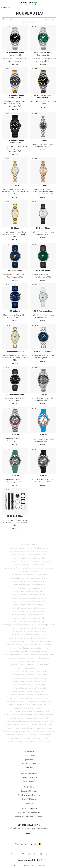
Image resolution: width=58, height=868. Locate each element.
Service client (29, 787)
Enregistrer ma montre (29, 791)
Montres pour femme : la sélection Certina (22, 705)
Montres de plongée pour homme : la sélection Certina (29, 671)
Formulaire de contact (29, 764)
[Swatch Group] (29, 860)
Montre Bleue (17, 731)
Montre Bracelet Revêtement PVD (37, 718)
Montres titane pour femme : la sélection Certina (29, 585)
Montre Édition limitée (42, 741)
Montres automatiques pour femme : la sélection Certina (29, 551)
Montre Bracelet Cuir (26, 715)
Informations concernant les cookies (29, 817)
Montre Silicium (44, 738)
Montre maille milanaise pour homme (16, 655)
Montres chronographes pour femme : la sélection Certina (29, 652)
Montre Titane (47, 725)
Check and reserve (29, 799)
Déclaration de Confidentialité (29, 813)
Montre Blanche (39, 731)
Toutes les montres (29, 781)
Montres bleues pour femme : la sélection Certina (29, 611)
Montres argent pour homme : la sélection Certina (29, 615)
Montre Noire (24, 728)
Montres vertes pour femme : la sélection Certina (29, 605)
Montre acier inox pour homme (18, 561)
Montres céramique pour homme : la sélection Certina (29, 575)
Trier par (12, 19)
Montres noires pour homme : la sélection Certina (29, 588)
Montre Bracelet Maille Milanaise (15, 722)
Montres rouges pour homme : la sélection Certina (29, 678)
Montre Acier (37, 725)
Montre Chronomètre (16, 738)
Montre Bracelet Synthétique (44, 715)
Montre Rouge (51, 731)
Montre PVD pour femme (29, 571)
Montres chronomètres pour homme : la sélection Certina (29, 695)
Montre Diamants (46, 735)
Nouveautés (25, 545)
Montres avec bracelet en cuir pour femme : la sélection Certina (29, 641)
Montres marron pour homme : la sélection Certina (29, 631)
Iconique (34, 545)
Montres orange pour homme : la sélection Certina (29, 681)
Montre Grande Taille (37, 708)
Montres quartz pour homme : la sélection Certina (29, 555)
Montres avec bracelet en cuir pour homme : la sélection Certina (29, 638)
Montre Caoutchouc (11, 715)
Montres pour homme (29, 773)
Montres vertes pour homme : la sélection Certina (29, 601)
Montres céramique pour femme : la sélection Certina (29, 578)
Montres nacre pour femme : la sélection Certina (29, 628)
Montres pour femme (29, 777)
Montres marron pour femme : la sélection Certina (29, 635)
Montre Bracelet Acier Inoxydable (21, 712)
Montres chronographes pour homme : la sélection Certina (29, 648)
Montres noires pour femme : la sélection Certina (29, 592)
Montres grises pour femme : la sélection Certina (19, 625)
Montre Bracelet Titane (41, 712)
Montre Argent (47, 728)
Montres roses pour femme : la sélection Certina (29, 685)
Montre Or (10, 725)
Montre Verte (10, 735)
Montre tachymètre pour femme (29, 661)
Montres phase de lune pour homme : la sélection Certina (29, 665)
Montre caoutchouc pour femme (41, 645)
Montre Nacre (28, 731)
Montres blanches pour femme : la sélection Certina (29, 598)
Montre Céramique (12, 728)
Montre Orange (34, 735)
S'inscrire (29, 833)
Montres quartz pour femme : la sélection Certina (29, 558)
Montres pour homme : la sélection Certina (39, 701)
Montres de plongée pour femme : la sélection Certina (29, 675)
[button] (4, 3)
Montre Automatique (15, 741)
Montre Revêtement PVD (23, 725)
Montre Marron (36, 728)
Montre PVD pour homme (45, 568)
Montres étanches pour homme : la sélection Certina (29, 688)
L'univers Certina (29, 756)
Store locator (29, 752)
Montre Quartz (29, 741)
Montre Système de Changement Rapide (41, 722)
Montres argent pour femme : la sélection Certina (29, 618)
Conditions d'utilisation (29, 809)
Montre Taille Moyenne (21, 708)
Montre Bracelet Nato (17, 718)
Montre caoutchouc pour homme (17, 645)
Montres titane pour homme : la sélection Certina (29, 581)
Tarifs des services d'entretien (29, 795)
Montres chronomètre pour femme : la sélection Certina (29, 698)
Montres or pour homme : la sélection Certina (29, 565)
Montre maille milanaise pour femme (42, 655)
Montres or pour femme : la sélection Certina (20, 568)
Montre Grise (7, 731)
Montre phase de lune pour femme (29, 668)
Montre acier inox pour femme (40, 561)
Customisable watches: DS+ (14, 701)
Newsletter (29, 803)
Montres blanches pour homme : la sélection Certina (29, 595)
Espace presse (29, 760)
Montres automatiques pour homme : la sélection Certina (29, 548)
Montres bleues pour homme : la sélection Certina (29, 608)
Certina (3, 7)
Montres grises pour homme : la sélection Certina (29, 621)
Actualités (29, 768)
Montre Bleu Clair (22, 735)
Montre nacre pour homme (46, 625)
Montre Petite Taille (44, 705)
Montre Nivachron (31, 738)
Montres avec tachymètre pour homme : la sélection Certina (29, 658)
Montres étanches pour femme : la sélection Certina (29, 691)
